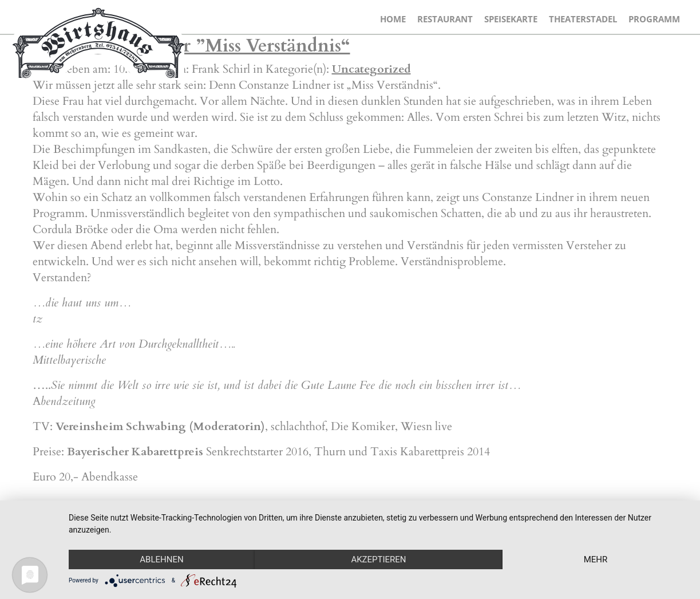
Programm (654, 19)
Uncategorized (371, 69)
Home (393, 19)
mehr (596, 559)
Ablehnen (161, 559)
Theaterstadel (583, 19)
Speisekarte (511, 19)
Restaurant (445, 19)
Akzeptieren (378, 559)
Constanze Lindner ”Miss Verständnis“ (191, 46)
